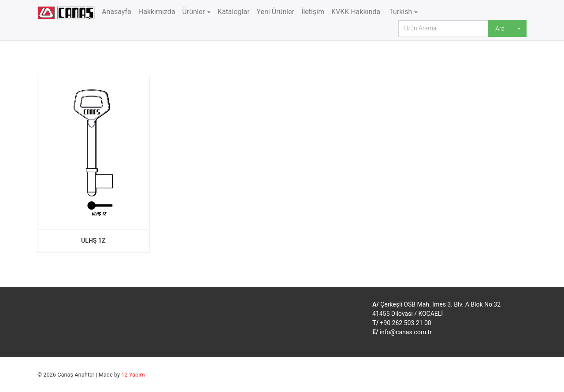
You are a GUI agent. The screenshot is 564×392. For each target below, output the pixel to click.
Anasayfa (117, 12)
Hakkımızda (157, 12)
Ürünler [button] (194, 12)
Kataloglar (234, 12)
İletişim (313, 12)
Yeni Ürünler (275, 12)
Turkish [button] (400, 12)
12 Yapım (133, 375)
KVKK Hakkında (356, 12)
